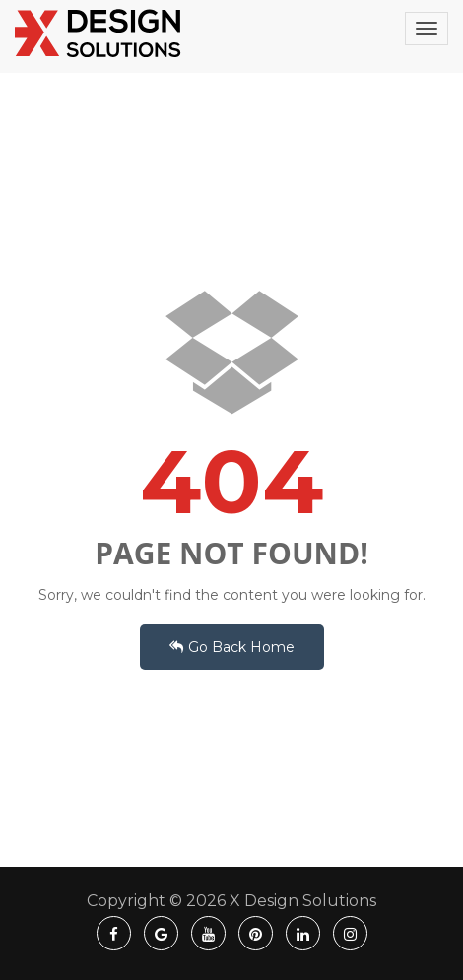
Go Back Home (232, 647)
